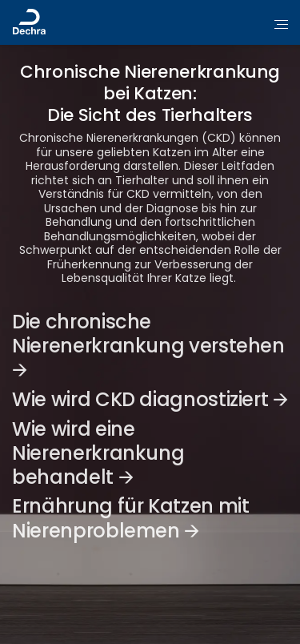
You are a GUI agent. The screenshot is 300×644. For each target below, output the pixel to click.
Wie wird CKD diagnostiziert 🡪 (150, 399)
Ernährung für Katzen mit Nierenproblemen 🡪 (130, 518)
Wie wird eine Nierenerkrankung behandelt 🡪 (98, 453)
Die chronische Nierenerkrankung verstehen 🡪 (148, 346)
